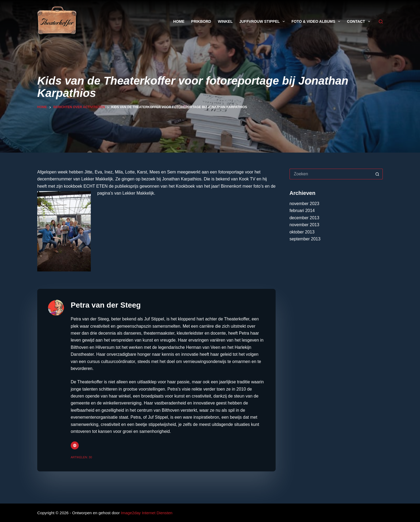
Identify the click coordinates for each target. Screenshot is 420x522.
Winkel (225, 21)
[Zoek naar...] (331, 174)
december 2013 (304, 218)
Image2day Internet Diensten (147, 513)
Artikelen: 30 (81, 457)
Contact (359, 21)
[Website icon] (75, 445)
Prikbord (201, 21)
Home (179, 21)
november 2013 (304, 225)
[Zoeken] (381, 22)
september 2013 (305, 239)
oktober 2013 (302, 232)
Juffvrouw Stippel (263, 21)
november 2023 (304, 204)
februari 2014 (302, 211)
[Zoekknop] (377, 174)
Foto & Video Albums (317, 21)
